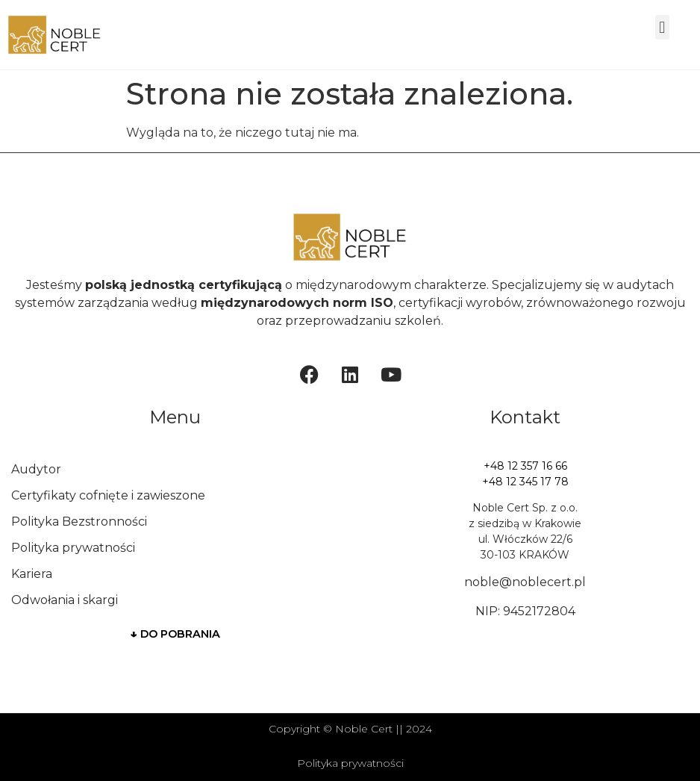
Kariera (32, 574)
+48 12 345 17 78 (525, 482)
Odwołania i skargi (65, 600)
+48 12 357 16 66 (525, 466)
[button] (662, 27)
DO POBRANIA (175, 634)
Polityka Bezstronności (79, 522)
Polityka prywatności (73, 548)
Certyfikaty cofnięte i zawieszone (108, 495)
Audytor (36, 469)
